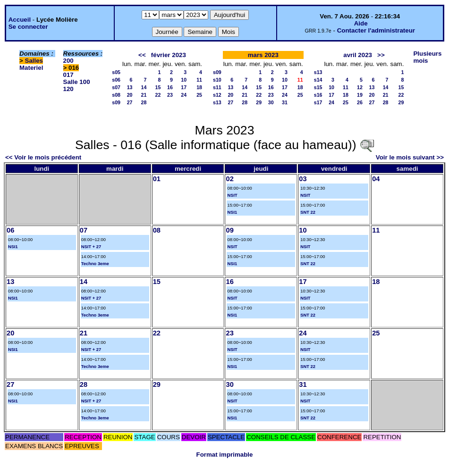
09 (229, 230)
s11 (217, 87)
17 (184, 87)
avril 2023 (358, 55)
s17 (318, 102)
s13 (217, 102)
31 (285, 102)
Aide (361, 23)
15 (158, 87)
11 (199, 80)
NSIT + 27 (91, 247)
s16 (318, 95)
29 (259, 102)
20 (130, 95)
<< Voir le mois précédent (43, 157)
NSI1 (232, 212)
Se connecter (28, 27)
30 (271, 102)
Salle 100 (77, 82)
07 (84, 230)
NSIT (232, 195)
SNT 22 (308, 212)
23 (170, 95)
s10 (217, 80)
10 (184, 80)
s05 (116, 72)
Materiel (31, 68)
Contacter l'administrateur (376, 30)
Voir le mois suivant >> (410, 157)
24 (184, 95)
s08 (116, 95)
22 (158, 95)
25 (199, 95)
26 (360, 102)
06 (10, 230)
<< (142, 55)
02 (229, 179)
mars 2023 (263, 55)
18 (199, 87)
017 (68, 75)
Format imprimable (225, 455)
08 (157, 230)
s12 (217, 95)
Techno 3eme (95, 264)
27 (130, 102)
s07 (116, 87)
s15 (318, 87)
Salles (34, 61)
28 (144, 102)
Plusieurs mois (427, 57)
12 (360, 87)
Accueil (20, 20)
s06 (116, 80)
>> (381, 55)
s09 (116, 102)
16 (170, 87)
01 (157, 179)
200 (68, 61)
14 (144, 87)
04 (376, 179)
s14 (318, 80)
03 (303, 179)
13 (130, 87)
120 (68, 89)
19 (360, 95)
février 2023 (169, 55)
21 (144, 95)
